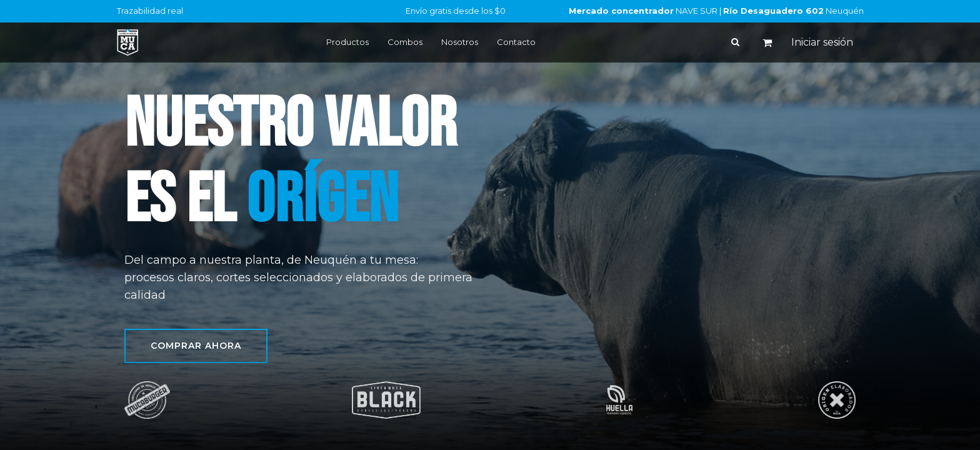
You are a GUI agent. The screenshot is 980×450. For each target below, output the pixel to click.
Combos (405, 42)
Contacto (516, 42)
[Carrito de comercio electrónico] (767, 42)
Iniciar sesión (822, 42)
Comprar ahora (196, 346)
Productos (347, 42)
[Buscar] (735, 42)
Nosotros (460, 42)
